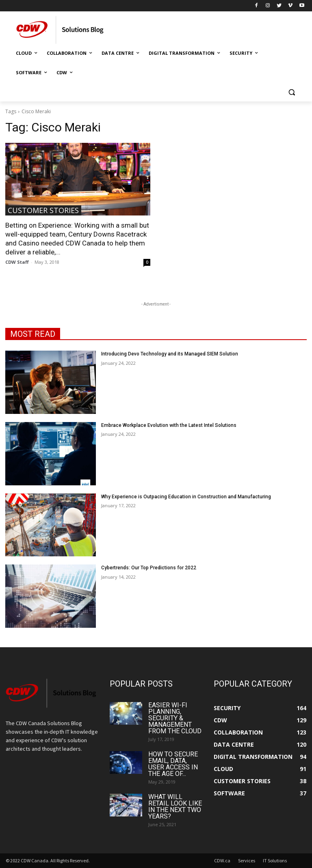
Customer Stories (43, 210)
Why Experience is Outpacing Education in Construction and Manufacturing (186, 497)
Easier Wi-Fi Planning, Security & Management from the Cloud (175, 718)
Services (247, 860)
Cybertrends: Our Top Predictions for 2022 (149, 568)
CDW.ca (222, 860)
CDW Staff (17, 262)
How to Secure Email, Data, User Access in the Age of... (173, 764)
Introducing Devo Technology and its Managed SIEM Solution (170, 354)
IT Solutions (275, 860)
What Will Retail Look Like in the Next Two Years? (175, 807)
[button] (291, 92)
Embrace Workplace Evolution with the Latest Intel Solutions (169, 425)
